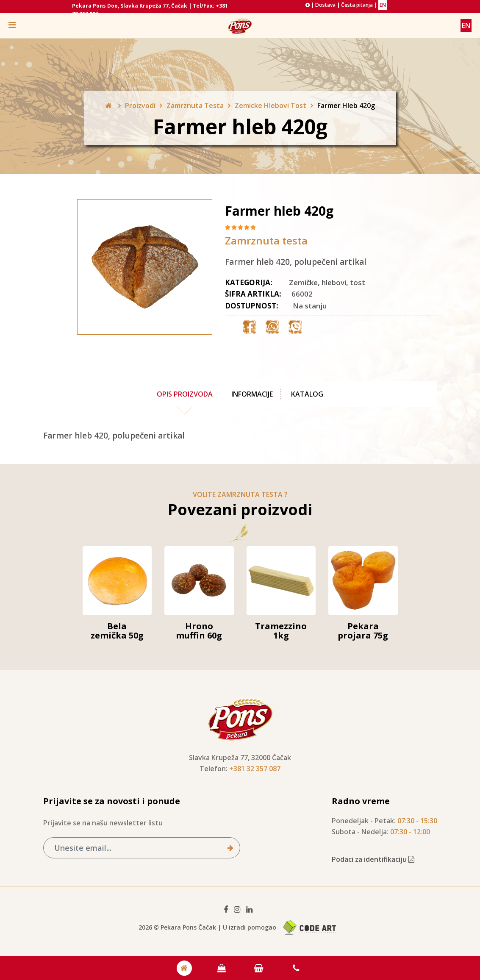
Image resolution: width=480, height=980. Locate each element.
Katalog (308, 394)
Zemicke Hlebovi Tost (271, 105)
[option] (128, 267)
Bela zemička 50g (117, 631)
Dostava (325, 5)
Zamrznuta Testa (195, 105)
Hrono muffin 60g (199, 631)
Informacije (252, 394)
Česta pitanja (357, 5)
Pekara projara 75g (363, 631)
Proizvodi (140, 105)
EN (383, 5)
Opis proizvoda (185, 394)
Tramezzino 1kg (281, 631)
